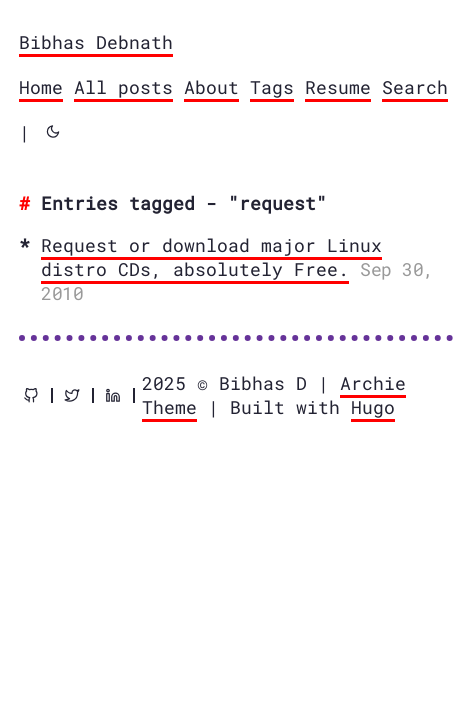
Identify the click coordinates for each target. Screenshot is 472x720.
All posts (123, 87)
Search (415, 87)
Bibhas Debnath (96, 42)
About (211, 87)
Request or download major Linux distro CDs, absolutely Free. (211, 257)
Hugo (373, 407)
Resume (338, 87)
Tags (272, 87)
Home (41, 87)
